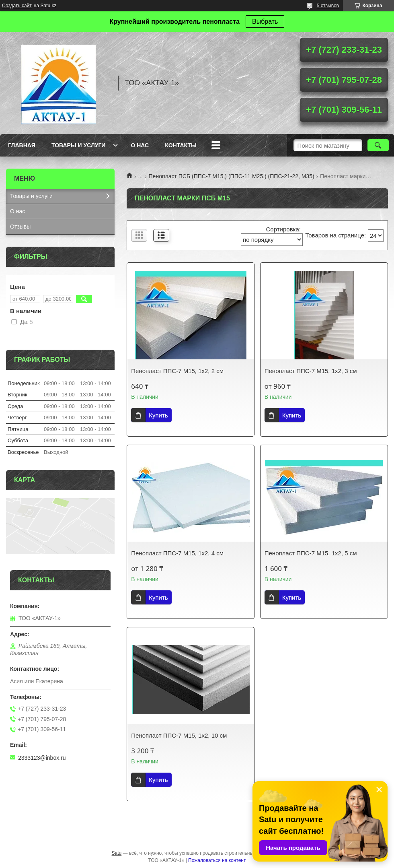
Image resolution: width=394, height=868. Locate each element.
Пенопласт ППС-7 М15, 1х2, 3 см (311, 371)
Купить (158, 415)
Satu (117, 853)
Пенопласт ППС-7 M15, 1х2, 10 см (179, 735)
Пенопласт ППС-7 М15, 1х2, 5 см (311, 553)
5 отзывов (328, 6)
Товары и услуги (79, 145)
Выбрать (265, 22)
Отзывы (20, 227)
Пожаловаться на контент (217, 860)
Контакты (181, 145)
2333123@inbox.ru (42, 758)
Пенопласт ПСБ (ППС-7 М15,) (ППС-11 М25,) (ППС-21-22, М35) (232, 176)
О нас (140, 145)
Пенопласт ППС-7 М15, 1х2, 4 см (177, 553)
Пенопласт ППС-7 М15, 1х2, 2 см (177, 371)
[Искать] (378, 145)
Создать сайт (17, 6)
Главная (22, 145)
